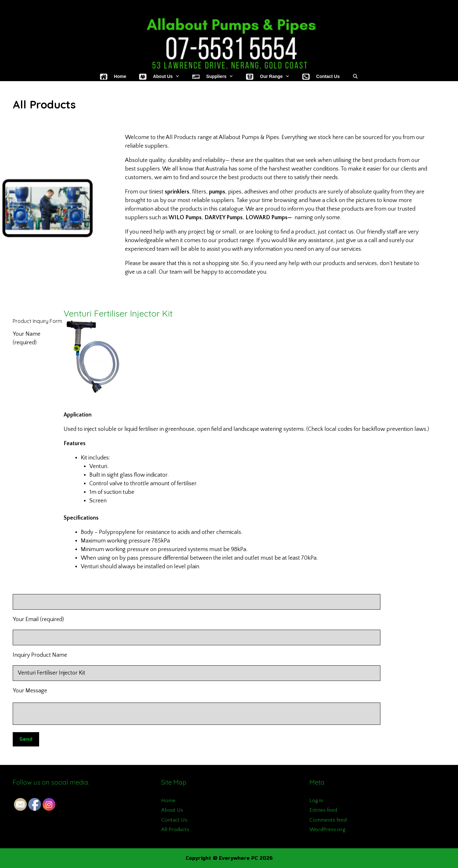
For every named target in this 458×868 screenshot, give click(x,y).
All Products (175, 829)
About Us (172, 810)
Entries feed (323, 810)
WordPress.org (327, 829)
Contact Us (174, 820)
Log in (316, 801)
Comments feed (328, 820)
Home (168, 801)
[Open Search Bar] (355, 76)
